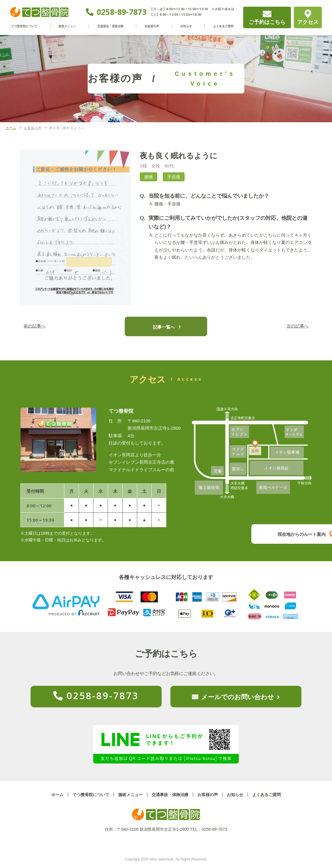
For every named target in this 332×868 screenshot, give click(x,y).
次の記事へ (296, 326)
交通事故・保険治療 (113, 26)
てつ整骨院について (27, 26)
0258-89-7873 (122, 12)
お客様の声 (154, 26)
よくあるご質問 (221, 26)
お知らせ (186, 26)
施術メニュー (70, 26)
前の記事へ (37, 326)
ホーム (57, 795)
